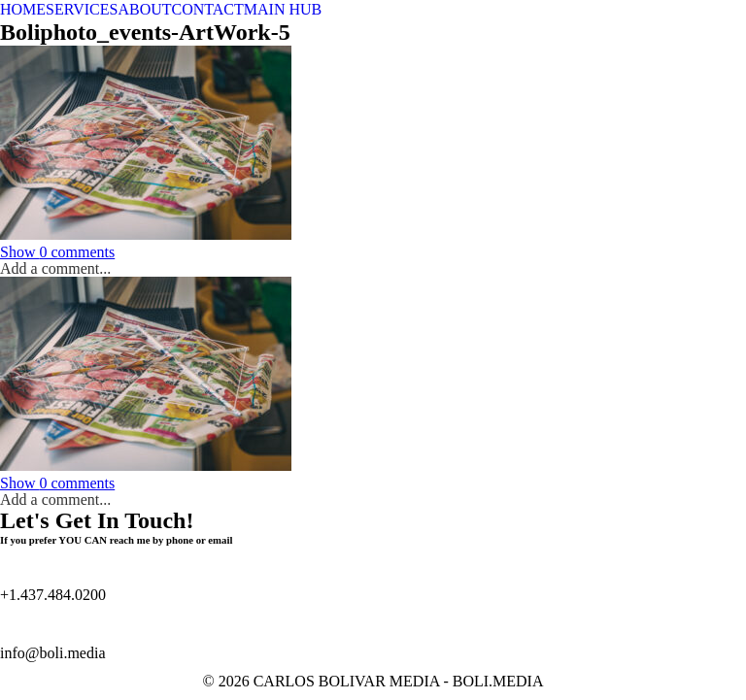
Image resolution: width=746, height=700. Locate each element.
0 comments (57, 252)
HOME (23, 9)
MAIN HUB (283, 9)
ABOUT (144, 9)
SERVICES (82, 9)
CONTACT (208, 9)
